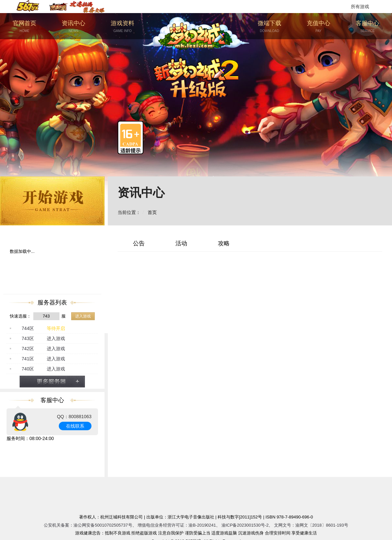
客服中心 (367, 27)
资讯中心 (73, 27)
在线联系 (75, 426)
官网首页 (24, 27)
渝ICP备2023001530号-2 (245, 525)
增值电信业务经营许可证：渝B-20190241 (177, 525)
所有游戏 (360, 7)
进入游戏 (83, 316)
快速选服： (20, 316)
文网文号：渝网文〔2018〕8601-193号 (311, 525)
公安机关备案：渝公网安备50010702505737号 (88, 525)
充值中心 (318, 27)
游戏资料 (122, 27)
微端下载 (269, 27)
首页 (152, 212)
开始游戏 (52, 201)
